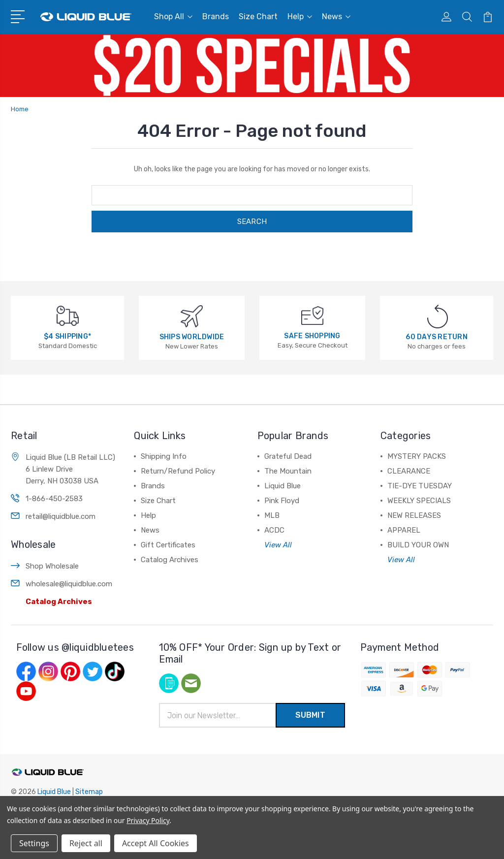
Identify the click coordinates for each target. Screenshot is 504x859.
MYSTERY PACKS (417, 456)
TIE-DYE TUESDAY (420, 486)
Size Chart (258, 16)
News (336, 16)
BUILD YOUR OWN (418, 545)
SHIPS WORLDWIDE (192, 337)
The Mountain (288, 471)
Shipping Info (164, 456)
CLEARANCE (409, 471)
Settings (34, 843)
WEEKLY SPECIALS (419, 501)
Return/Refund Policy (178, 471)
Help (300, 16)
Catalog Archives (59, 602)
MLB (272, 515)
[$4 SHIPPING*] (68, 315)
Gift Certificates (168, 545)
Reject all (86, 843)
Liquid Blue (283, 486)
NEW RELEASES (414, 515)
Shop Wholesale (52, 566)
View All (278, 545)
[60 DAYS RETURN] (438, 316)
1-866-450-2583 (54, 499)
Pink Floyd (282, 501)
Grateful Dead (288, 456)
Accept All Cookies (156, 843)
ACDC (274, 530)
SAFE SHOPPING (312, 336)
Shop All (173, 16)
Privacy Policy (148, 820)
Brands (216, 16)
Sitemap (89, 792)
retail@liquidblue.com (61, 516)
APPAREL (404, 530)
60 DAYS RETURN (437, 337)
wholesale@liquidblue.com (69, 584)
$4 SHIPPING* (67, 336)
